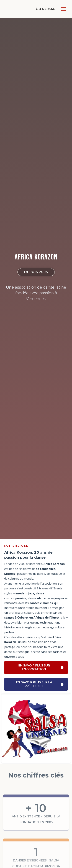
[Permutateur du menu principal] (63, 9)
